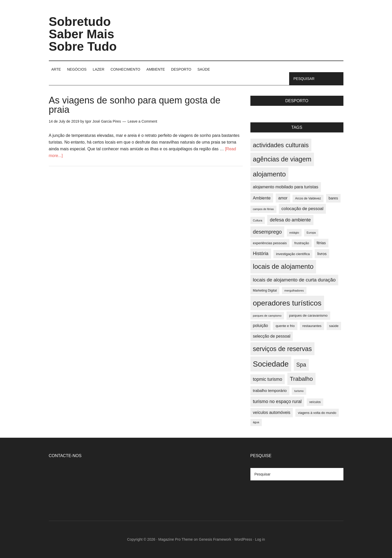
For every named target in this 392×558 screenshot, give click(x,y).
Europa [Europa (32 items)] (311, 233)
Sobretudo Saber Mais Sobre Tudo (83, 34)
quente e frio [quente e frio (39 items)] (285, 326)
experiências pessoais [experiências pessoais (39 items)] (270, 243)
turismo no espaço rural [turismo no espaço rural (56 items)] (277, 401)
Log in (260, 539)
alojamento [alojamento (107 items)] (270, 174)
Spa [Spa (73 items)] (301, 365)
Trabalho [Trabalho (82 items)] (301, 379)
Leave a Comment (142, 121)
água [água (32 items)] (256, 422)
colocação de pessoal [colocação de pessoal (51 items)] (302, 209)
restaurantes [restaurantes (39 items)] (312, 326)
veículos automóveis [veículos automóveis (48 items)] (272, 412)
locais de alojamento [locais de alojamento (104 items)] (283, 266)
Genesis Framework (215, 539)
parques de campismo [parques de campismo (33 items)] (267, 316)
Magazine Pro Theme (176, 539)
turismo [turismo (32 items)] (299, 391)
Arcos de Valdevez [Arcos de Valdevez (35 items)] (308, 198)
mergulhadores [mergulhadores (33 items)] (294, 291)
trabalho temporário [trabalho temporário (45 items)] (270, 390)
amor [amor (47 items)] (283, 198)
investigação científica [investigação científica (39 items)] (293, 254)
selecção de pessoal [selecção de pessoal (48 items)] (272, 336)
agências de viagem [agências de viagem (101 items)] (282, 159)
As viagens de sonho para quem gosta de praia (135, 105)
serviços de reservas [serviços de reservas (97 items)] (282, 349)
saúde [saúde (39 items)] (334, 326)
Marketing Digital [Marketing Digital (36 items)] (265, 291)
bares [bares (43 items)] (333, 198)
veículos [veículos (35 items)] (315, 402)
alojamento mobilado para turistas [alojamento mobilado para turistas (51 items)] (286, 187)
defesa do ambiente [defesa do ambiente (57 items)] (290, 220)
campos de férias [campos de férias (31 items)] (263, 209)
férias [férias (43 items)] (321, 243)
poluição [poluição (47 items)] (260, 326)
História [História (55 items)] (261, 254)
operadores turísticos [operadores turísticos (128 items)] (287, 303)
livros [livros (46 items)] (322, 254)
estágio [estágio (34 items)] (294, 233)
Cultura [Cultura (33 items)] (258, 220)
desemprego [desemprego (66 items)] (267, 232)
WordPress (243, 539)
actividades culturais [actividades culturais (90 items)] (281, 145)
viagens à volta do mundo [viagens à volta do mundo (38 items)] (317, 413)
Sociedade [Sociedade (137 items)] (271, 364)
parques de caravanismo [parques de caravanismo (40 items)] (308, 315)
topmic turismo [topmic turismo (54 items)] (268, 379)
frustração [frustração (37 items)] (302, 243)
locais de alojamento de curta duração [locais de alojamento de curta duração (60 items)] (294, 280)
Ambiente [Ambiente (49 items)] (262, 198)
